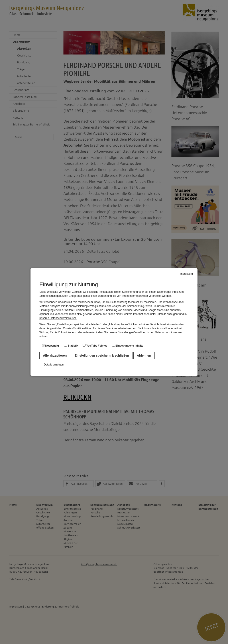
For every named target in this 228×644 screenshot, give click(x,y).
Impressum (186, 274)
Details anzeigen (54, 365)
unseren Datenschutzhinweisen (58, 318)
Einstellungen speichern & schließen (102, 355)
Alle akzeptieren (55, 355)
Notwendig (50, 345)
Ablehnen (144, 355)
